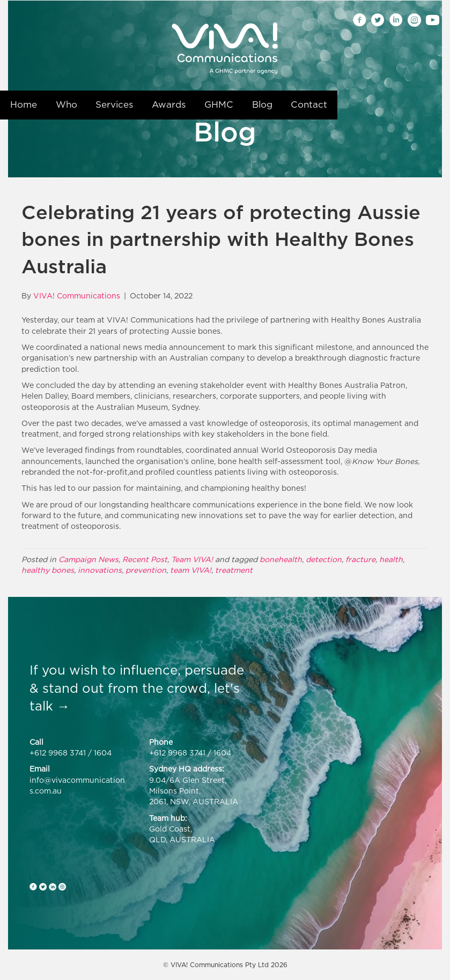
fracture (360, 559)
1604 (103, 753)
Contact (309, 104)
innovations (100, 570)
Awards (169, 104)
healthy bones (48, 570)
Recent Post (145, 559)
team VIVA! (191, 570)
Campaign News (88, 559)
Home (24, 104)
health (391, 559)
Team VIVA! (192, 559)
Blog (262, 104)
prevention (146, 570)
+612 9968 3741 (58, 753)
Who (67, 104)
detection (324, 559)
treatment (234, 570)
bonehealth (281, 559)
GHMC (219, 104)
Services (114, 104)
